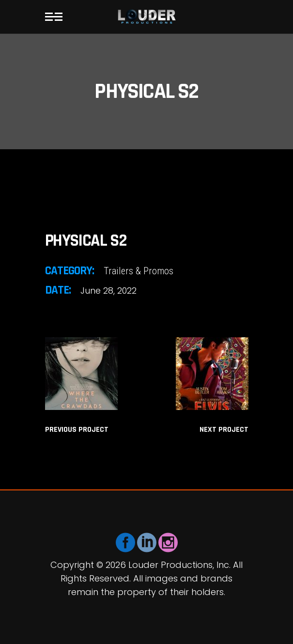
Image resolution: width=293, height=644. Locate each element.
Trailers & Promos (139, 271)
